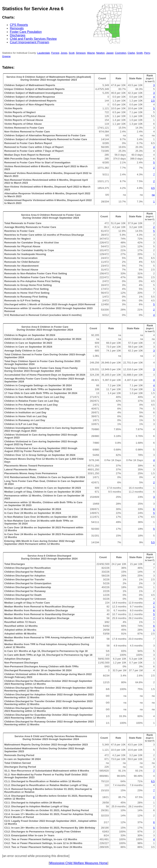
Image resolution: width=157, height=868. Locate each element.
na (153, 195)
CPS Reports (19, 25)
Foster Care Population (26, 32)
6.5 (153, 781)
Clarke (131, 53)
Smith (139, 53)
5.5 (153, 542)
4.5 (153, 188)
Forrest (55, 53)
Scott (72, 53)
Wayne (91, 53)
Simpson (81, 53)
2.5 (153, 101)
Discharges (18, 35)
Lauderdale (43, 53)
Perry (147, 53)
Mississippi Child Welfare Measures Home (78, 863)
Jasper (110, 53)
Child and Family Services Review (33, 39)
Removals (17, 28)
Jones (64, 53)
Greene (6, 56)
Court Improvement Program (30, 42)
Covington (121, 53)
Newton (100, 53)
